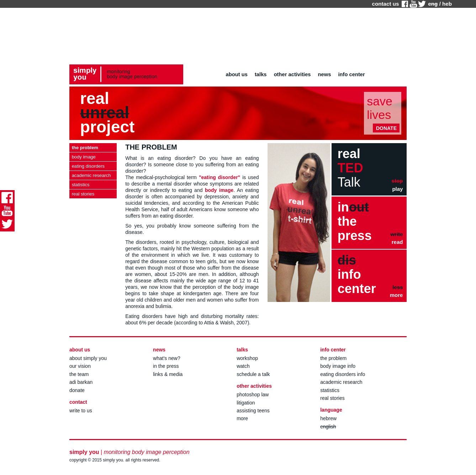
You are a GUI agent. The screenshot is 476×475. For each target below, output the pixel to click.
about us (237, 74)
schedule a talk (253, 374)
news (325, 74)
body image (219, 190)
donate (77, 390)
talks (261, 74)
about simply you (88, 358)
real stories (332, 398)
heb (447, 4)
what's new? (167, 358)
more (242, 418)
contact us (385, 4)
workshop (247, 358)
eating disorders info (343, 374)
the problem (333, 358)
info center (352, 74)
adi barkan (81, 382)
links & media (168, 374)
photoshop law (253, 395)
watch (243, 366)
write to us (81, 411)
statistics (330, 390)
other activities (292, 74)
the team (79, 374)
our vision (80, 366)
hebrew (328, 418)
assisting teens (253, 411)
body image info (338, 366)
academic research (341, 382)
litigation (246, 403)
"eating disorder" (220, 177)
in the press (166, 366)
